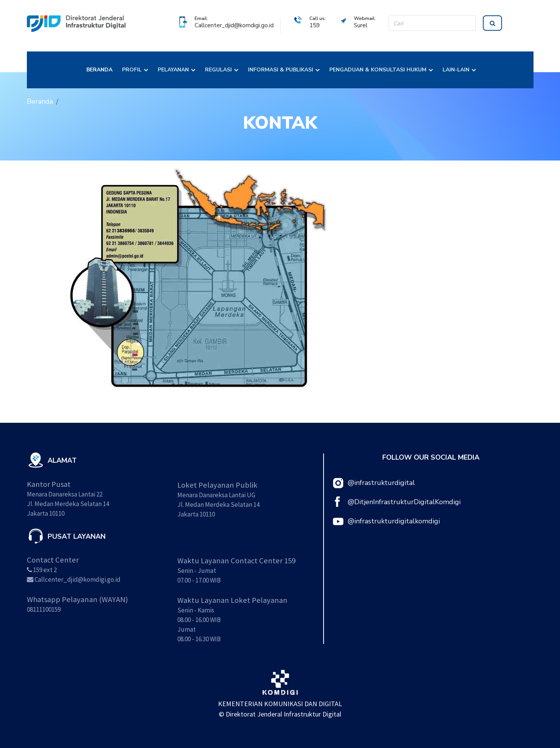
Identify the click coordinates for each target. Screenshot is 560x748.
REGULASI (218, 70)
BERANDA (99, 70)
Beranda (40, 101)
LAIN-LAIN (456, 70)
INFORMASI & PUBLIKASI (281, 70)
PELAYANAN (173, 70)
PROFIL (132, 70)
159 (315, 25)
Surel (361, 25)
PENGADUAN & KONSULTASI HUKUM (378, 70)
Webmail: (365, 18)
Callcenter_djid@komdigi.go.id (234, 25)
